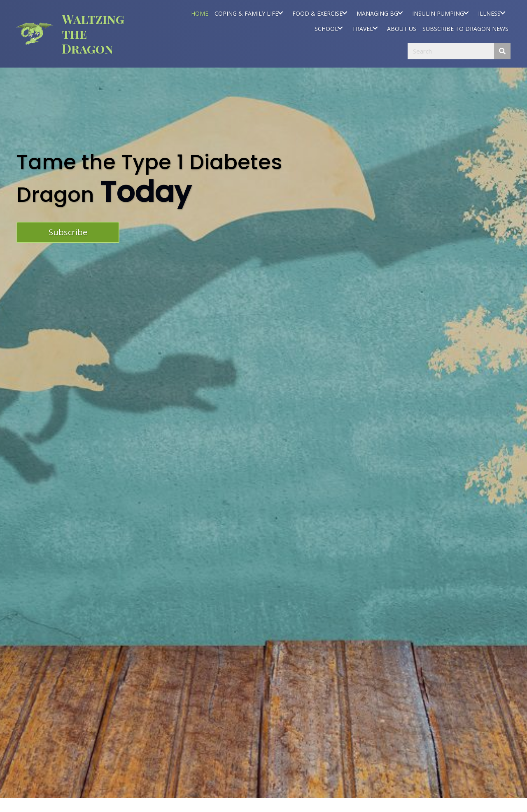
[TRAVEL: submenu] (375, 28)
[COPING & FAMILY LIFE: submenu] (280, 13)
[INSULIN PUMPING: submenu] (466, 13)
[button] (68, 232)
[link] (200, 13)
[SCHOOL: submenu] (340, 28)
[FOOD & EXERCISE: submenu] (344, 13)
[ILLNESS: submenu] (503, 13)
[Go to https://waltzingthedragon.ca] (77, 34)
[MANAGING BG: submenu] (400, 13)
